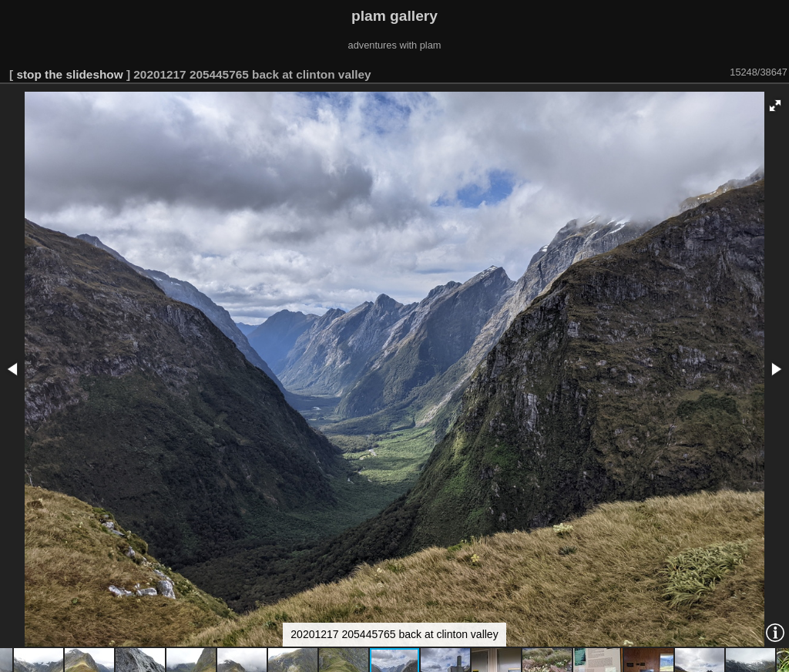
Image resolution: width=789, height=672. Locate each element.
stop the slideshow (69, 74)
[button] (775, 106)
